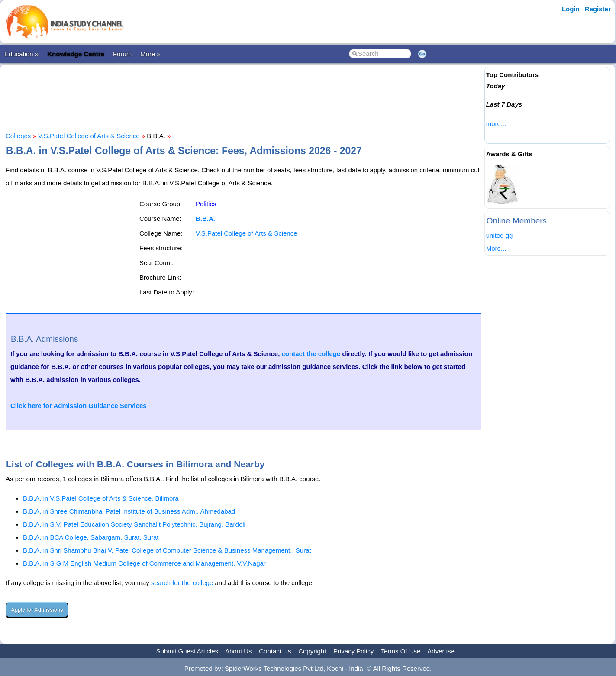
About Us (239, 651)
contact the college (311, 354)
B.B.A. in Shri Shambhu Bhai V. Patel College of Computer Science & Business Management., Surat (167, 550)
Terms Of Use (401, 651)
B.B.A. (205, 218)
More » (150, 54)
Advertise (441, 651)
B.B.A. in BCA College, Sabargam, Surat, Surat (91, 537)
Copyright (312, 651)
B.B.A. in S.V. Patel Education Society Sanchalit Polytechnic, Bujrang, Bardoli (134, 524)
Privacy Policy (353, 651)
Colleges (18, 136)
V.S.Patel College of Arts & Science (89, 136)
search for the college (182, 583)
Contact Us (275, 651)
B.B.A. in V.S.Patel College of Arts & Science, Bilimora (101, 498)
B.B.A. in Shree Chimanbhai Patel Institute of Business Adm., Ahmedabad (129, 511)
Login (571, 9)
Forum (122, 54)
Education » (21, 54)
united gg (500, 235)
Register (598, 9)
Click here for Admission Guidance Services (79, 406)
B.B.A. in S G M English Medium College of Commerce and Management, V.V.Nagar (144, 563)
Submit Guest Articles (187, 651)
